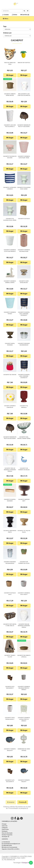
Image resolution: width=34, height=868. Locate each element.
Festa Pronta (5, 829)
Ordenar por (7, 33)
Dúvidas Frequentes (7, 835)
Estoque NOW (27, 863)
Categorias (5, 828)
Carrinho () (25, 15)
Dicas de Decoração (7, 833)
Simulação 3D (5, 837)
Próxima (23, 802)
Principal (4, 824)
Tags (5, 26)
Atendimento (6, 842)
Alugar (10, 75)
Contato (5, 15)
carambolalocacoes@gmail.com (12, 844)
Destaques (5, 831)
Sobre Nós (5, 826)
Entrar (15, 15)
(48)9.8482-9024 (8, 845)
